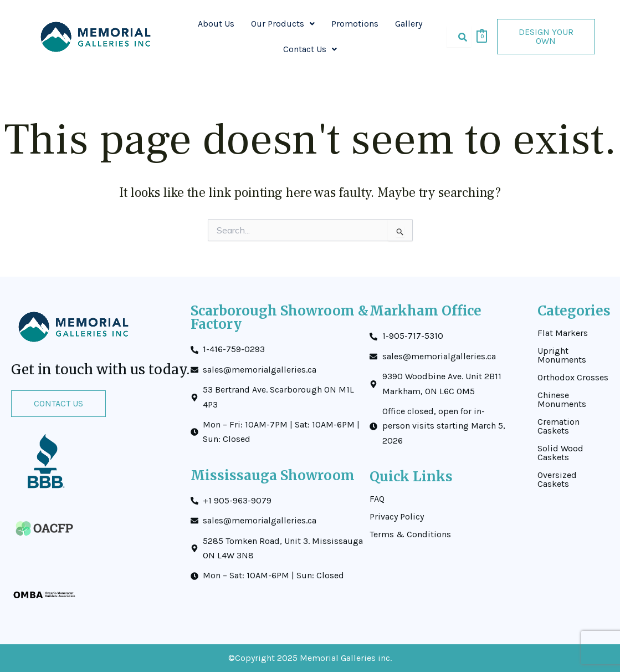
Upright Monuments (562, 355)
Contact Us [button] (310, 49)
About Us (216, 24)
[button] (283, 24)
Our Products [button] (283, 24)
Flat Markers (563, 333)
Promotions (355, 24)
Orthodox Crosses (573, 378)
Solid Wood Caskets (560, 453)
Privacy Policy (397, 517)
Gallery (409, 24)
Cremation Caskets (558, 426)
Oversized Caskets (557, 480)
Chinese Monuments (562, 400)
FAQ (377, 499)
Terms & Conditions (410, 534)
